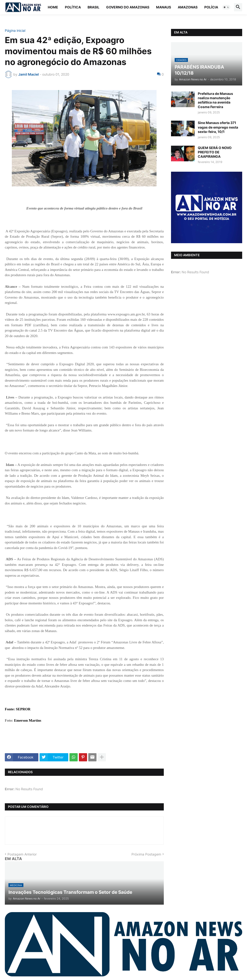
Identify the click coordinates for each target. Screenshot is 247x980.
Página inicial (15, 31)
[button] (226, 7)
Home (53, 7)
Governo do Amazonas (128, 7)
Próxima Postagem (146, 854)
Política (73, 7)
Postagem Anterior (22, 854)
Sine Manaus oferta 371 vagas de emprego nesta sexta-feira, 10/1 (218, 127)
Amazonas (188, 7)
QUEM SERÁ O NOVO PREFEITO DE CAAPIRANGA (215, 152)
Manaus (164, 7)
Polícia (211, 7)
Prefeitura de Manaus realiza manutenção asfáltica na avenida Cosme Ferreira (215, 100)
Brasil (93, 7)
